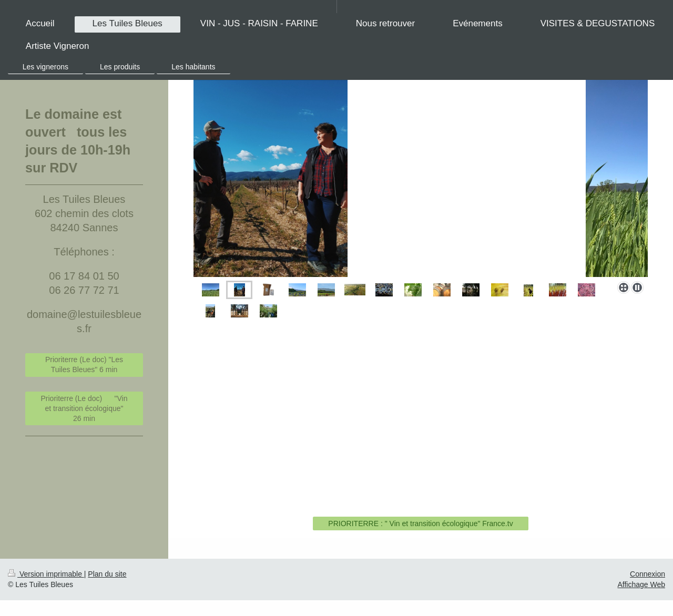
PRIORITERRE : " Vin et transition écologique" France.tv (420, 523)
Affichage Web (641, 584)
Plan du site (107, 574)
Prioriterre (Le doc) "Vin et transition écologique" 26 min (84, 408)
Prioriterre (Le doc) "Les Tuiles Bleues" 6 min (84, 365)
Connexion (647, 574)
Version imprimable (46, 574)
